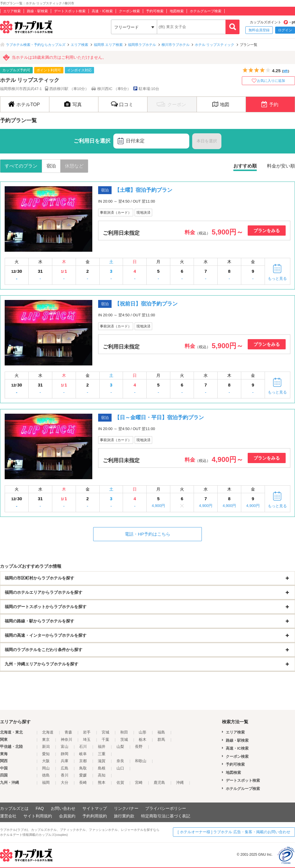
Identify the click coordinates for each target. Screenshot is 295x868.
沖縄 (180, 782)
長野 (139, 747)
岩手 (87, 732)
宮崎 (139, 782)
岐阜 (83, 754)
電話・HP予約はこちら (147, 534)
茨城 (124, 740)
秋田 (124, 732)
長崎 (83, 782)
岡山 (46, 768)
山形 (143, 732)
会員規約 (67, 816)
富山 (65, 747)
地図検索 (177, 11)
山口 (120, 768)
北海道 (48, 732)
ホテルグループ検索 (206, 11)
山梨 (120, 747)
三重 (102, 754)
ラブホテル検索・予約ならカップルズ (36, 45)
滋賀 (102, 761)
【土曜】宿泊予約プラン (143, 190)
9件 (286, 71)
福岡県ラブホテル (142, 45)
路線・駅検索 (37, 11)
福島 (161, 732)
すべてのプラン (21, 166)
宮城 (105, 732)
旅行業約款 (124, 816)
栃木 (143, 740)
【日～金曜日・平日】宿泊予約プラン (159, 417)
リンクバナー (126, 808)
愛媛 (83, 775)
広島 (65, 768)
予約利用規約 (95, 816)
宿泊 (51, 166)
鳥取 (83, 768)
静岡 (65, 754)
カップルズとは (14, 808)
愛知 (46, 754)
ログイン (285, 30)
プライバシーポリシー (166, 808)
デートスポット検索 (70, 11)
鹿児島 (159, 782)
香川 (65, 775)
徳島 (46, 775)
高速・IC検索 (102, 11)
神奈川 (66, 740)
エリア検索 (12, 11)
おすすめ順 (245, 166)
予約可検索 (155, 11)
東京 (46, 740)
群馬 (161, 740)
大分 (65, 782)
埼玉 (87, 740)
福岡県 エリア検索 (108, 45)
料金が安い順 (281, 166)
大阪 (46, 761)
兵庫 (65, 761)
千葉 (105, 740)
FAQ (40, 808)
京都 (83, 761)
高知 (102, 775)
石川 (83, 747)
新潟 (46, 747)
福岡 (46, 782)
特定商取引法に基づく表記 (166, 816)
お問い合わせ (63, 808)
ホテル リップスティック (215, 45)
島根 (102, 768)
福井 (102, 747)
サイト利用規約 (38, 816)
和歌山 (141, 761)
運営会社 (8, 816)
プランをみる (267, 231)
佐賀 (120, 782)
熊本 (102, 782)
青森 (68, 732)
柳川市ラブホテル (176, 45)
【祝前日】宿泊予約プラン (146, 304)
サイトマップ (95, 808)
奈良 (120, 761)
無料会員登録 (259, 30)
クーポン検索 (129, 11)
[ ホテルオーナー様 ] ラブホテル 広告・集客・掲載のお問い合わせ (234, 832)
